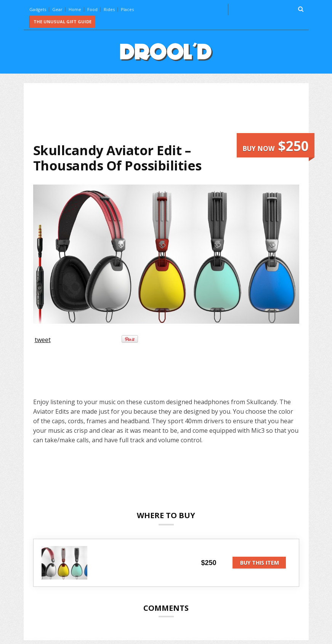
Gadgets (38, 9)
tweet (43, 340)
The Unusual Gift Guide (63, 22)
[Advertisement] (172, 113)
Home (75, 9)
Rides (109, 9)
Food (92, 9)
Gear (57, 9)
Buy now (276, 146)
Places (127, 9)
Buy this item (260, 563)
